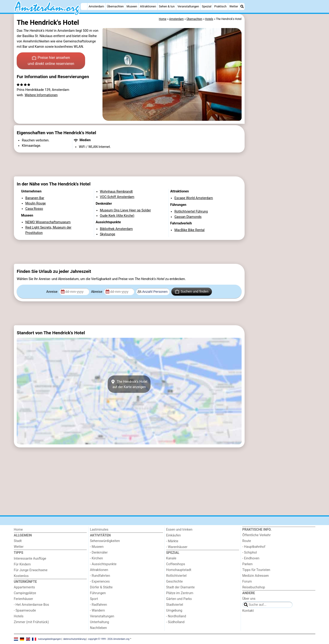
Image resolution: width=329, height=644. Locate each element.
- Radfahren (98, 605)
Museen (132, 6)
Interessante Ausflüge (30, 559)
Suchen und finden (192, 292)
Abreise (97, 292)
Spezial (207, 6)
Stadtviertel (175, 605)
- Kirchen (96, 558)
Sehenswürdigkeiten (105, 541)
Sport (94, 599)
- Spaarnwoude (25, 611)
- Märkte (172, 541)
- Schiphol (250, 553)
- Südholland (175, 622)
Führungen (98, 593)
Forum (247, 582)
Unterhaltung (99, 622)
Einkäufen (174, 535)
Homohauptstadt (179, 570)
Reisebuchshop (254, 587)
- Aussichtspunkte (103, 564)
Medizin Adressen (256, 576)
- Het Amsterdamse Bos (32, 605)
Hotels (19, 616)
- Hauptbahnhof (254, 547)
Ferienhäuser (24, 599)
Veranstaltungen (188, 6)
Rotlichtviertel (176, 576)
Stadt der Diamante (180, 587)
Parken (247, 564)
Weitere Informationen (41, 95)
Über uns (249, 599)
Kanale (171, 558)
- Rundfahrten (100, 576)
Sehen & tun (167, 6)
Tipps (19, 553)
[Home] (84, 6)
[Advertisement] (281, 121)
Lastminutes (99, 530)
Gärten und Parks (179, 599)
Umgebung (174, 611)
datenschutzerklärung (74, 639)
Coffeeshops (176, 564)
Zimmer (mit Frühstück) (31, 622)
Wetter (234, 6)
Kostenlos (21, 576)
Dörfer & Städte (101, 587)
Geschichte (175, 582)
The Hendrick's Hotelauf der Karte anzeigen (129, 384)
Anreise (52, 292)
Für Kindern (22, 564)
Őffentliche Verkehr (257, 535)
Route (247, 541)
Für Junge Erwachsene (31, 570)
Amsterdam (96, 6)
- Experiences (100, 582)
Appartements (24, 587)
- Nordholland (176, 616)
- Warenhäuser (177, 547)
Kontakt (248, 611)
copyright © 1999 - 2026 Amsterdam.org (109, 639)
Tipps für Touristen (256, 570)
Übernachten (115, 6)
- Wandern (97, 611)
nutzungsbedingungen (50, 639)
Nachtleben (98, 628)
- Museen (97, 547)
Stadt (18, 541)
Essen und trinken (179, 530)
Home (18, 530)
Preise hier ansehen (51, 61)
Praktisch (220, 6)
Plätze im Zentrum (180, 593)
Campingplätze (25, 593)
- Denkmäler (99, 553)
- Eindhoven (251, 558)
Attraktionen (148, 6)
